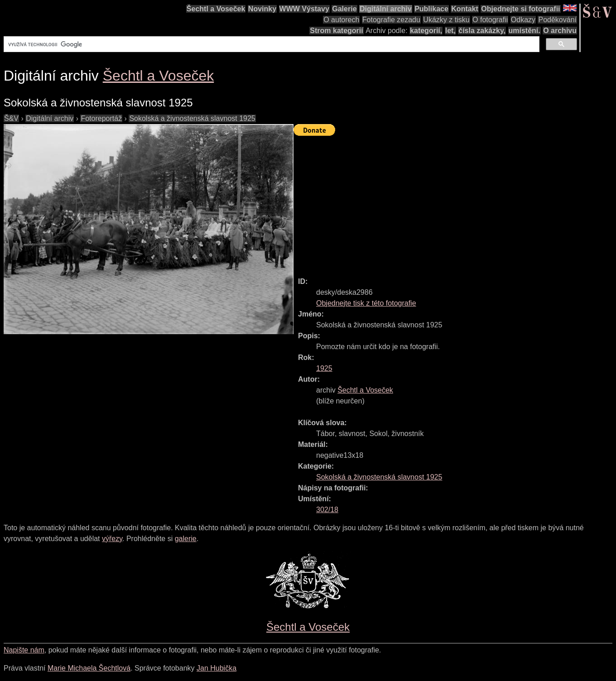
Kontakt (465, 9)
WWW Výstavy (304, 9)
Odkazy (523, 20)
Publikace (431, 9)
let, (450, 31)
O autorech (341, 20)
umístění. (525, 31)
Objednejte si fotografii (520, 9)
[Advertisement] (455, 202)
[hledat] (271, 44)
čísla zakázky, (482, 31)
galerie (186, 539)
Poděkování (557, 20)
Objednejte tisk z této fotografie (366, 303)
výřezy (112, 539)
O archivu (560, 31)
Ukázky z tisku (446, 20)
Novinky (262, 9)
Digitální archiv (386, 9)
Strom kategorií (336, 31)
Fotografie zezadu (391, 20)
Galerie (344, 9)
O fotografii (490, 20)
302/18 (327, 510)
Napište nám (24, 650)
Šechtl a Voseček (216, 9)
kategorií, (426, 31)
